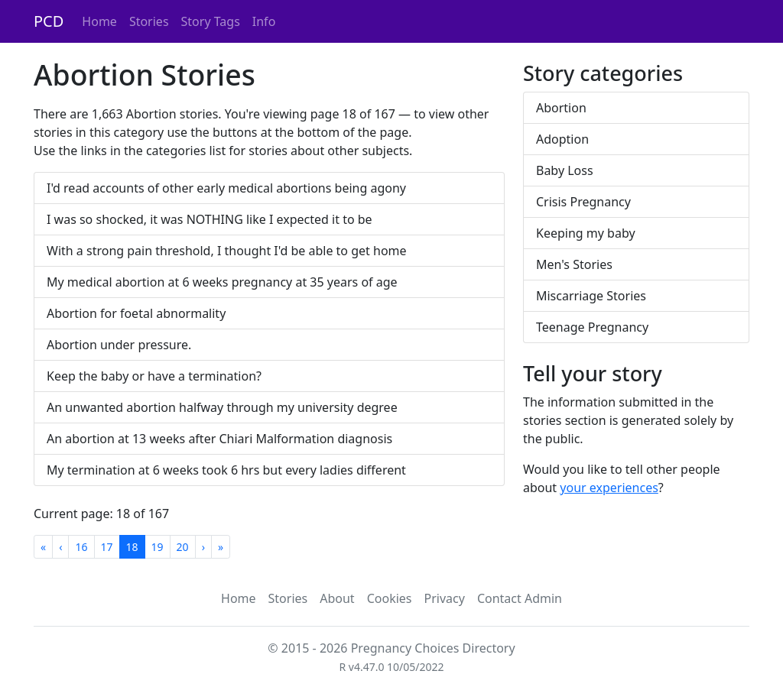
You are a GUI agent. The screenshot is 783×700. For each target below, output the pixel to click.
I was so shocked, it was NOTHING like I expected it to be (210, 219)
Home (99, 21)
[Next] (203, 547)
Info (264, 21)
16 (81, 547)
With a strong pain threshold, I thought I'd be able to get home (227, 251)
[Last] (221, 547)
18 (132, 547)
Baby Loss (565, 170)
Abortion (561, 108)
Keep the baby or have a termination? (154, 376)
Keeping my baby (586, 233)
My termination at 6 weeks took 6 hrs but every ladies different (226, 470)
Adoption (562, 139)
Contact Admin (520, 598)
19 (158, 547)
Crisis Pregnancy (583, 202)
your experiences (609, 488)
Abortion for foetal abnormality (136, 313)
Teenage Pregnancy (592, 327)
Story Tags (211, 21)
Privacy (445, 598)
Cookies (390, 598)
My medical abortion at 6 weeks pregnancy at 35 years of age (222, 282)
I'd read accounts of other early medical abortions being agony (226, 188)
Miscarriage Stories (591, 296)
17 (107, 547)
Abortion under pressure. (119, 345)
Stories (149, 21)
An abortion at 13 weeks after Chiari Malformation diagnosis (219, 439)
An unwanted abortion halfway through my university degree (222, 407)
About (337, 598)
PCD (49, 21)
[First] (43, 547)
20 (183, 547)
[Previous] (60, 547)
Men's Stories (574, 264)
